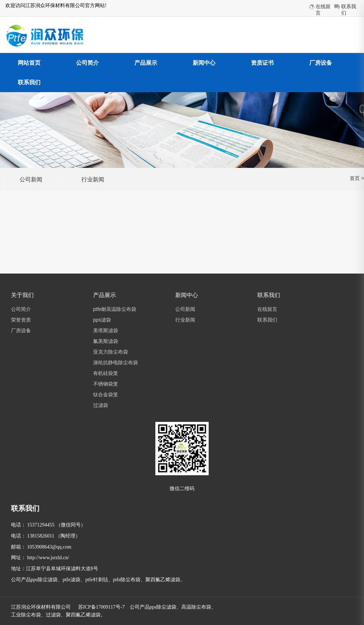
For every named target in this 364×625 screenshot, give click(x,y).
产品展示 (146, 63)
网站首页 (29, 63)
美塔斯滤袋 (106, 330)
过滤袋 (101, 405)
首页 (355, 178)
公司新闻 (31, 179)
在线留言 (267, 309)
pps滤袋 (102, 320)
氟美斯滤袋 (106, 341)
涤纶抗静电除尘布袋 (116, 362)
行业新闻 (93, 179)
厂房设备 (321, 63)
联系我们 (29, 82)
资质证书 (262, 63)
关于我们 (22, 295)
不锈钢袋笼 (106, 384)
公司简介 (87, 63)
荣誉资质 (21, 320)
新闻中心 (204, 63)
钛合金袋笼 (106, 394)
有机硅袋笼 (106, 373)
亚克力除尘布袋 (111, 352)
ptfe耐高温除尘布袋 (115, 309)
